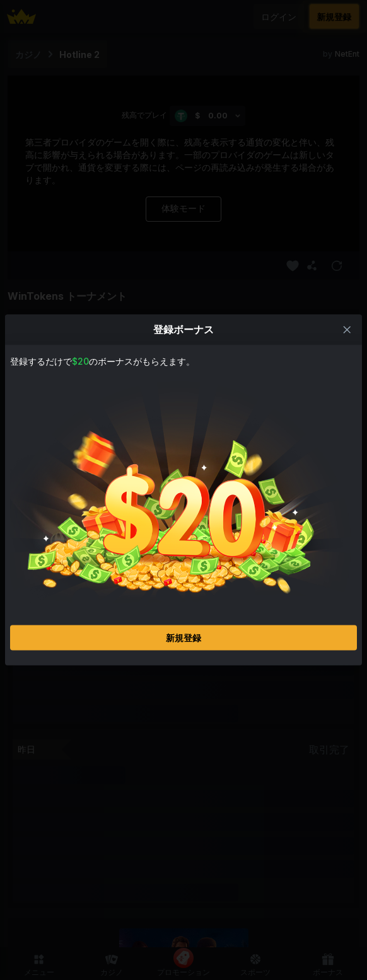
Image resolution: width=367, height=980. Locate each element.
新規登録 (183, 638)
